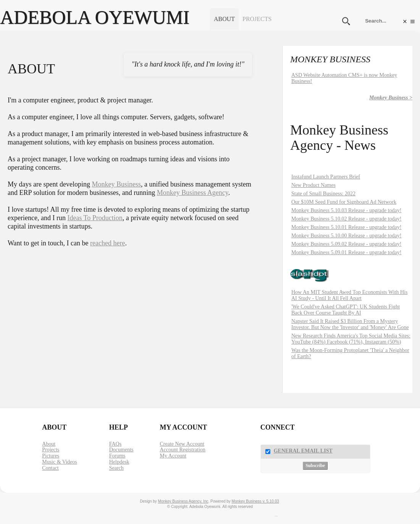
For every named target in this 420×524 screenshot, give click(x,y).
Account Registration (182, 450)
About (224, 19)
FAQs (115, 444)
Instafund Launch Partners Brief (326, 177)
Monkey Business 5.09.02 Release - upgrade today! (346, 244)
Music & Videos (59, 462)
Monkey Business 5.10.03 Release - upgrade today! (346, 210)
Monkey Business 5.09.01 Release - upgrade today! (346, 252)
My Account (173, 456)
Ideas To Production (95, 218)
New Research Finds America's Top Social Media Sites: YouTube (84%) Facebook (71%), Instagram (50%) (351, 339)
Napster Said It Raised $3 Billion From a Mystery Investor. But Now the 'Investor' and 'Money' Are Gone (350, 324)
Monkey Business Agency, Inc (183, 501)
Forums (117, 456)
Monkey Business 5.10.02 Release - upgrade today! (346, 219)
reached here (107, 243)
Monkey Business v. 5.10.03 (255, 501)
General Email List (303, 451)
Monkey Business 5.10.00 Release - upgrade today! (346, 236)
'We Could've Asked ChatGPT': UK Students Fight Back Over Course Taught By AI (346, 310)
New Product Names (313, 185)
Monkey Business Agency (193, 193)
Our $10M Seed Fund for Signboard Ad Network (344, 202)
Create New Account (182, 444)
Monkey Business (116, 184)
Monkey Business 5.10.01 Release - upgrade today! (346, 227)
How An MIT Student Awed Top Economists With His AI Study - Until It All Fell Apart (349, 295)
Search (116, 468)
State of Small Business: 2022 (323, 194)
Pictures (51, 456)
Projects (257, 19)
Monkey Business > (391, 98)
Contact (50, 468)
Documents (121, 450)
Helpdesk (119, 462)
